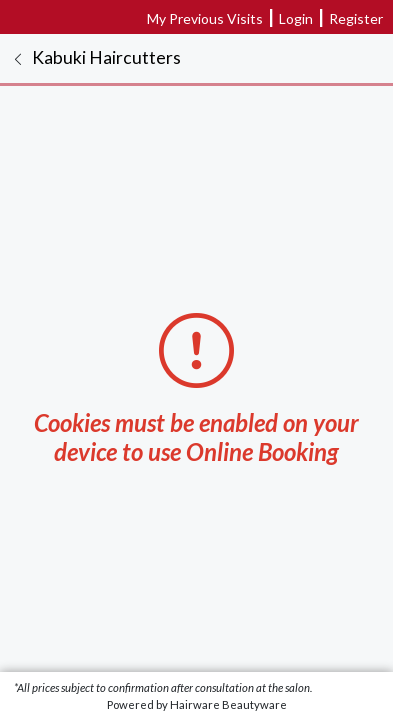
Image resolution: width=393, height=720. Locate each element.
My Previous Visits (205, 18)
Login (296, 18)
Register (356, 18)
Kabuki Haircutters (106, 57)
